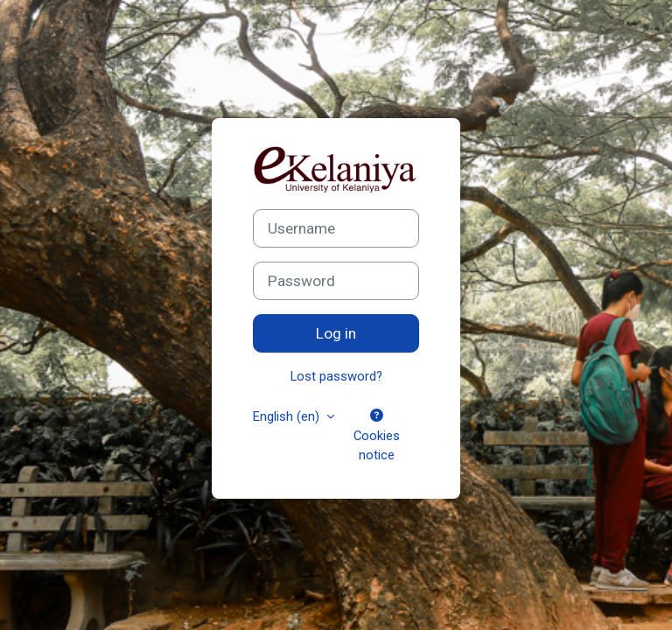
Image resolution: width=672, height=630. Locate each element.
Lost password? (336, 376)
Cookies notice (377, 436)
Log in (336, 333)
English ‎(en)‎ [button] (288, 416)
